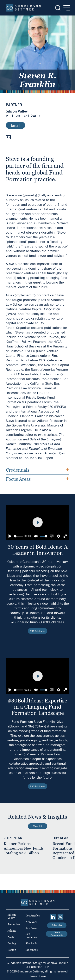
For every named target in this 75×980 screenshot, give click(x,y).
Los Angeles (33, 916)
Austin (11, 937)
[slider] (19, 536)
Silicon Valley (17, 111)
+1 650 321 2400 (24, 116)
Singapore (32, 950)
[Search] (57, 8)
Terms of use (38, 976)
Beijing (12, 943)
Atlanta (12, 931)
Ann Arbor (14, 924)
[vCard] (8, 137)
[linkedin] (53, 917)
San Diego (32, 928)
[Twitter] (60, 917)
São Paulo (32, 943)
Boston (12, 950)
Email (16, 125)
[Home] (23, 8)
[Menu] (66, 8)
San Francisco (31, 935)
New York (31, 922)
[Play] (10, 536)
